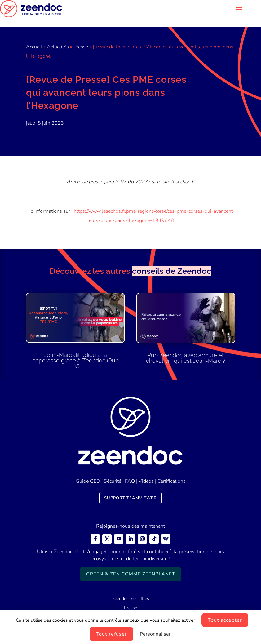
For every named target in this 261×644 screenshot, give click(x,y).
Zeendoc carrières (130, 608)
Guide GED (88, 472)
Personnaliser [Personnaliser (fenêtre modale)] (155, 634)
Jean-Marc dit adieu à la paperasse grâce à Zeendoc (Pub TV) (75, 351)
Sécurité (113, 472)
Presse (81, 38)
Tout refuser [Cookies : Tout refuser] (111, 634)
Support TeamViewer (130, 489)
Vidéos (146, 472)
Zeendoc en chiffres (131, 589)
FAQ (130, 472)
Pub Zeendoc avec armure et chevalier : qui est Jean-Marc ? (186, 349)
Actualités (58, 38)
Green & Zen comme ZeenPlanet (131, 565)
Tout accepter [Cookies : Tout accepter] (225, 620)
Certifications (172, 472)
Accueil (34, 38)
